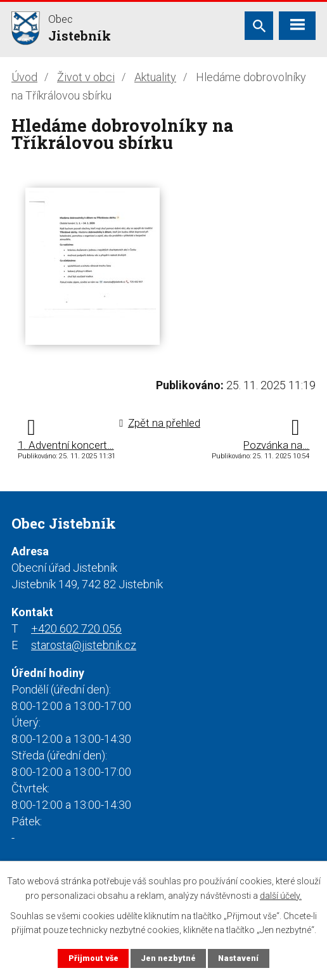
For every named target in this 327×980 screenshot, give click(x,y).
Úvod (24, 77)
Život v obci (86, 77)
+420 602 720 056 (76, 629)
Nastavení (238, 958)
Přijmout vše (93, 958)
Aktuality (155, 77)
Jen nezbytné (168, 958)
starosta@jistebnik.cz (84, 645)
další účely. (281, 895)
